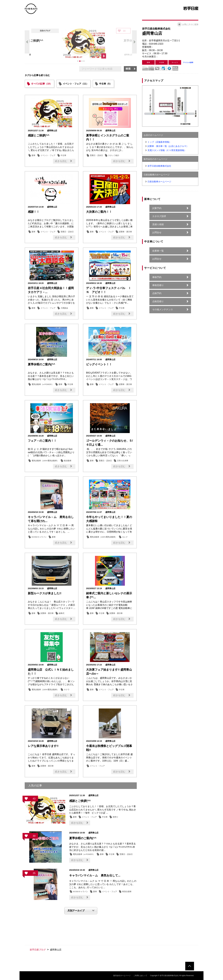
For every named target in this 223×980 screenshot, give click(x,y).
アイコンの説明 (188, 62)
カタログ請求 (159, 216)
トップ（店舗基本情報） (159, 142)
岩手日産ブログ (38, 950)
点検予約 (157, 293)
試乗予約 (157, 208)
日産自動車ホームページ (159, 182)
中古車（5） (106, 84)
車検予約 (157, 277)
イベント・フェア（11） (76, 84)
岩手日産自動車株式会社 (159, 166)
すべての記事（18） (42, 84)
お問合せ (157, 232)
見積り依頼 (158, 224)
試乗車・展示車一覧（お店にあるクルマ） (168, 146)
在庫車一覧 (158, 251)
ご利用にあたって (140, 976)
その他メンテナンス (163, 309)
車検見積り (158, 285)
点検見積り (158, 301)
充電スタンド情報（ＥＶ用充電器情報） (167, 150)
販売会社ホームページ (122, 976)
